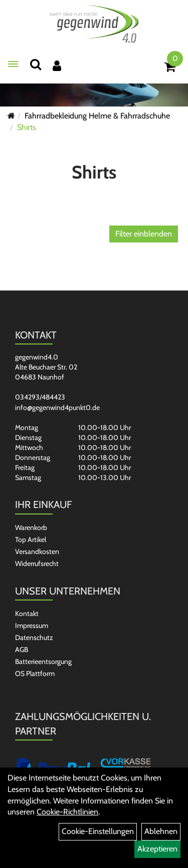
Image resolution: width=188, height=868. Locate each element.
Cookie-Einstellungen (98, 831)
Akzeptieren (157, 849)
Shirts (27, 127)
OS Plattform (35, 673)
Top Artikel (31, 539)
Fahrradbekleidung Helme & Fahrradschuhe (97, 116)
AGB (22, 649)
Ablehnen (161, 831)
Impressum (32, 625)
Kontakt (27, 613)
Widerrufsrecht (37, 563)
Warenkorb (31, 527)
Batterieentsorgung (43, 661)
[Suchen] (36, 64)
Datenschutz (34, 637)
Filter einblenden (144, 234)
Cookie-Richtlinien (67, 812)
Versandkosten (37, 551)
